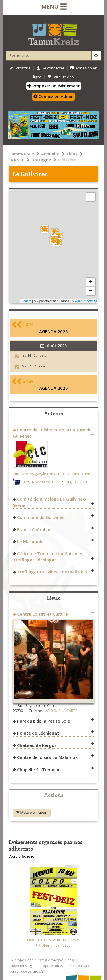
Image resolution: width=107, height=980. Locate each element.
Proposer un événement (59, 966)
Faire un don (61, 77)
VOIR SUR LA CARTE (61, 711)
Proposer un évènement (54, 86)
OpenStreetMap (86, 301)
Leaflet (26, 301)
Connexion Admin (53, 96)
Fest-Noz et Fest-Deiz (42, 482)
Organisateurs (77, 482)
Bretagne (41, 160)
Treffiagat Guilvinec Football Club (52, 572)
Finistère (67, 160)
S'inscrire (20, 68)
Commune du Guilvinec (41, 517)
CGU (77, 960)
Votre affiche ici (22, 856)
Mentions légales (25, 966)
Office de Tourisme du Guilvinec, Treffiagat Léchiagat (49, 556)
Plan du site (36, 960)
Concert (40, 355)
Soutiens (66, 960)
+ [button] (91, 282)
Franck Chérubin (34, 529)
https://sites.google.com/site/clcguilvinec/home (54, 474)
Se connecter (51, 68)
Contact (52, 960)
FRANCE (16, 160)
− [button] (91, 291)
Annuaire (50, 154)
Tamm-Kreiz (21, 154)
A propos (19, 960)
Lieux (72, 154)
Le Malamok (30, 541)
